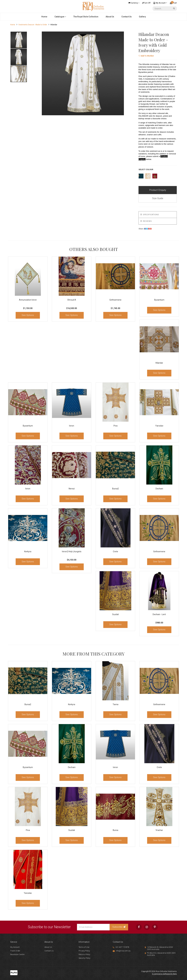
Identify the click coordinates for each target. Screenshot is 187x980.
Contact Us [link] (49, 951)
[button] (146, 56)
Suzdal (115, 614)
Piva (115, 426)
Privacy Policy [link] (84, 951)
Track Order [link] (15, 951)
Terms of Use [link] (84, 947)
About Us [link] (48, 947)
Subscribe (119, 927)
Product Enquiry (158, 190)
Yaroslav (159, 426)
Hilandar (159, 363)
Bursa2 (115, 489)
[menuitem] (145, 229)
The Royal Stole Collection (86, 17)
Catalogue (60, 17)
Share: (145, 229)
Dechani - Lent (159, 614)
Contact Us (127, 17)
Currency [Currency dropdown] (134, 3)
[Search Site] (174, 9)
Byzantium (159, 300)
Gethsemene (115, 300)
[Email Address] (93, 927)
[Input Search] (163, 9)
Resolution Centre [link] (17, 954)
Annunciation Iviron (28, 300)
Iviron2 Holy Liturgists (72, 551)
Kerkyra (28, 551)
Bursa (115, 830)
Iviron (72, 426)
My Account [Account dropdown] (160, 3)
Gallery (142, 17)
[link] (139, 927)
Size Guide (158, 198)
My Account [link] (15, 947)
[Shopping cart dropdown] (173, 3)
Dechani (159, 489)
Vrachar (159, 830)
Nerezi (72, 489)
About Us (110, 17)
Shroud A (72, 300)
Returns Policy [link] (84, 954)
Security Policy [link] (84, 958)
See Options (28, 315)
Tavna (115, 704)
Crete (115, 551)
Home (44, 17)
